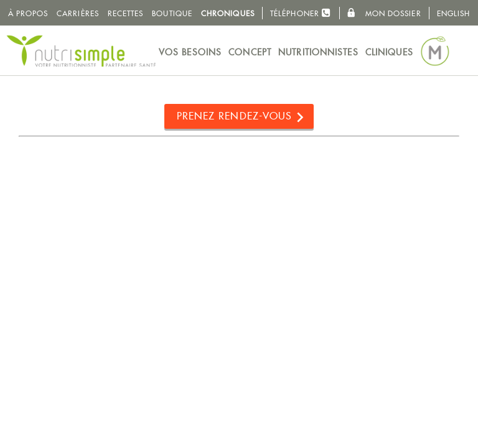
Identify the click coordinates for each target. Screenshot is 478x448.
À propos (28, 13)
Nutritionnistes (318, 52)
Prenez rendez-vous (235, 116)
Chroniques (228, 13)
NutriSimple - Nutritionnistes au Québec (81, 51)
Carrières (78, 13)
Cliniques (389, 52)
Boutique (172, 13)
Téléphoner (301, 13)
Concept (250, 52)
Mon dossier (384, 13)
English (454, 13)
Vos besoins (190, 52)
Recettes (126, 13)
